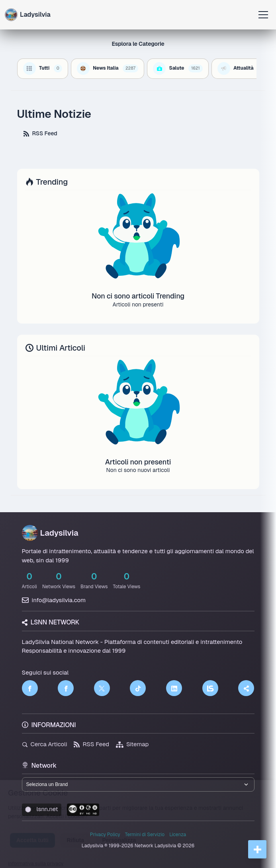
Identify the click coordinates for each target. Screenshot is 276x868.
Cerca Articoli (45, 744)
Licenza (178, 835)
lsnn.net (42, 809)
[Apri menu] (263, 15)
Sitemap (132, 744)
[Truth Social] (246, 688)
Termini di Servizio (145, 835)
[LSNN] (210, 688)
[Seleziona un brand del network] (138, 784)
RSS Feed (40, 133)
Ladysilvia (50, 533)
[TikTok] (138, 688)
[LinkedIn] (174, 688)
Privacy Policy (105, 835)
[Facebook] (30, 688)
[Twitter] (102, 688)
